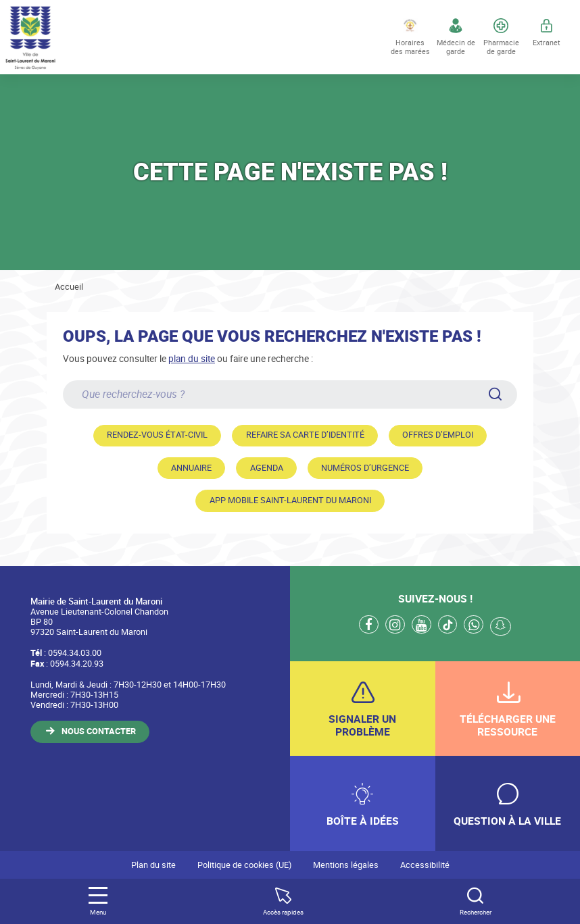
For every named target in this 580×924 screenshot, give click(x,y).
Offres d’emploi (438, 435)
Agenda (267, 468)
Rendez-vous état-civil (157, 435)
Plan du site (153, 865)
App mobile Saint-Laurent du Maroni (290, 500)
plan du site (192, 358)
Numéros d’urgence (365, 468)
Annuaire (191, 468)
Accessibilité (425, 865)
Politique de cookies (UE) (244, 865)
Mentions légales (346, 865)
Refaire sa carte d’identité (305, 435)
